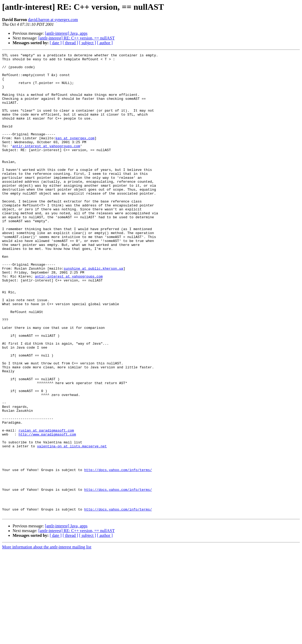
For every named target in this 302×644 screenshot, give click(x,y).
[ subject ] (88, 43)
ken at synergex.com (75, 155)
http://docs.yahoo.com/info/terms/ (118, 553)
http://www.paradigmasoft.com (47, 511)
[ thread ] (70, 43)
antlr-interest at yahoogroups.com (46, 165)
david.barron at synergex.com (53, 20)
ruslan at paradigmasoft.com (46, 506)
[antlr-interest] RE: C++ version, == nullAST (77, 38)
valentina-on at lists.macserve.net (72, 525)
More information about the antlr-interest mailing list (47, 639)
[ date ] (56, 43)
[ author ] (105, 43)
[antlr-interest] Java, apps (66, 33)
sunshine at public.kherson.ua (93, 312)
